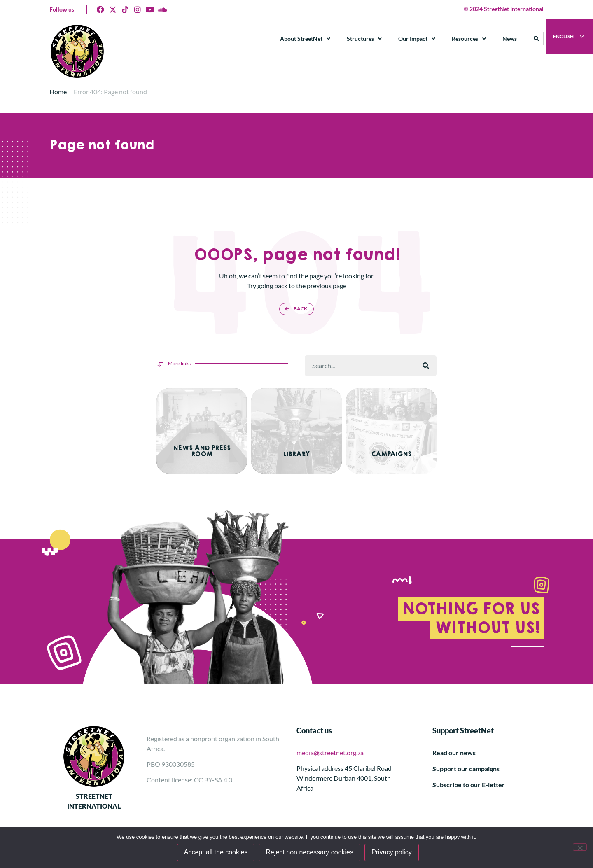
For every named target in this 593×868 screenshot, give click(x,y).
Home (58, 92)
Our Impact (417, 39)
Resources (469, 39)
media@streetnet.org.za (330, 749)
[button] (537, 38)
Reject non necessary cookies (310, 853)
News (510, 38)
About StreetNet (306, 39)
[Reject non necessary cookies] (580, 847)
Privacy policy (392, 853)
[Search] (426, 366)
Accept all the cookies (216, 853)
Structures (365, 39)
